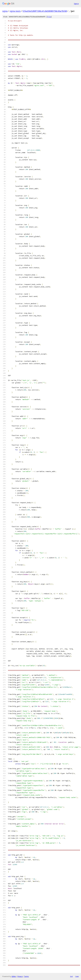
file (49, 17)
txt (71, 976)
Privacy (20, 976)
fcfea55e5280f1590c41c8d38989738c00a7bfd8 (45, 11)
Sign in (76, 4)
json (77, 976)
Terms (26, 976)
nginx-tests (15, 11)
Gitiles (14, 976)
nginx (5, 11)
